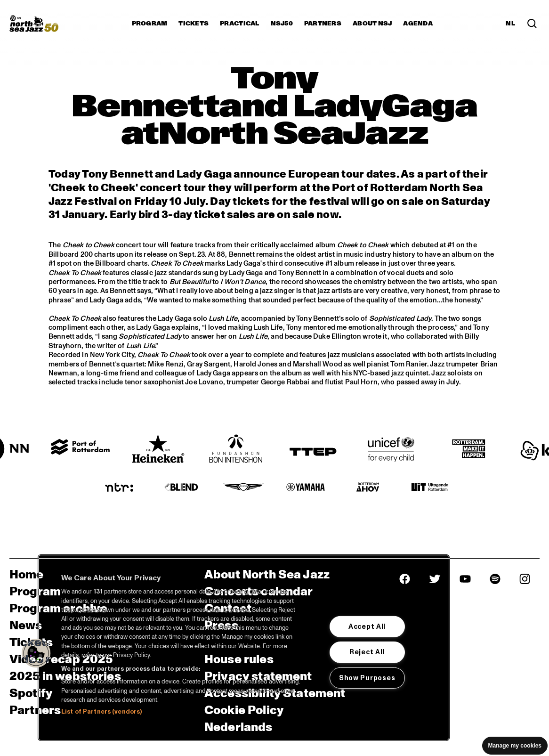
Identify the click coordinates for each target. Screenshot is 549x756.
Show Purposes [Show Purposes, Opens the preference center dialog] (367, 678)
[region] (244, 648)
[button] (36, 653)
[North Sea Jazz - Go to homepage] (34, 24)
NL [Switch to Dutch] (510, 24)
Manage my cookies (515, 746)
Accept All (367, 626)
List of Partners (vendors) (101, 712)
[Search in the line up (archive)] (532, 24)
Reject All (367, 652)
